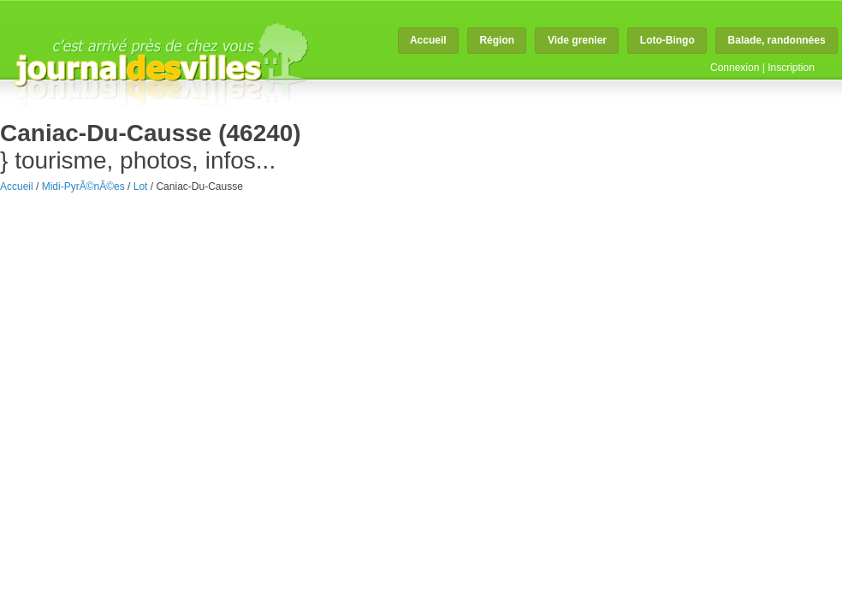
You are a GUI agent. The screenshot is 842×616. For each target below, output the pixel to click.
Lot (141, 187)
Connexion (735, 68)
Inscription (791, 68)
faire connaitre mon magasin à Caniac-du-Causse (488, 192)
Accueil (428, 40)
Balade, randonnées (777, 40)
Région (497, 40)
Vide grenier (577, 40)
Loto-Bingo (667, 40)
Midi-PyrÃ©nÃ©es (83, 187)
